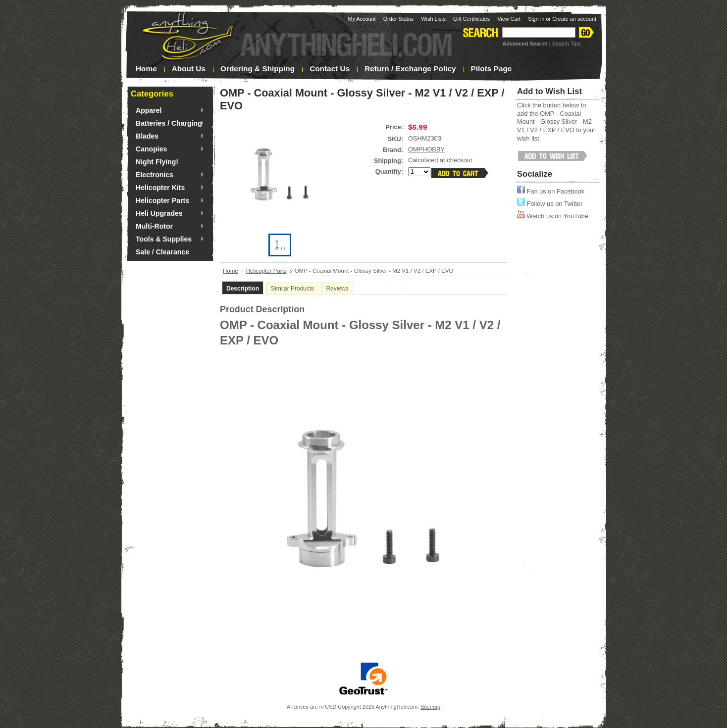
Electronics (168, 175)
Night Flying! (157, 162)
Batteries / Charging (168, 124)
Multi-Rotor (168, 227)
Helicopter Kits (168, 188)
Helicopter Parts (168, 201)
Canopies (168, 149)
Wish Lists (433, 19)
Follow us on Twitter (550, 204)
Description (243, 289)
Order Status (399, 19)
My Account (362, 19)
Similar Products (292, 289)
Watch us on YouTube (553, 216)
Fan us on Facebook (551, 191)
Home (231, 271)
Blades (168, 137)
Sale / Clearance (162, 252)
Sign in (536, 19)
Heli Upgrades (168, 214)
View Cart (509, 19)
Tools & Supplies (168, 240)
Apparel (168, 111)
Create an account (574, 19)
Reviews (337, 289)
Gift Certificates (471, 19)
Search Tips (566, 44)
